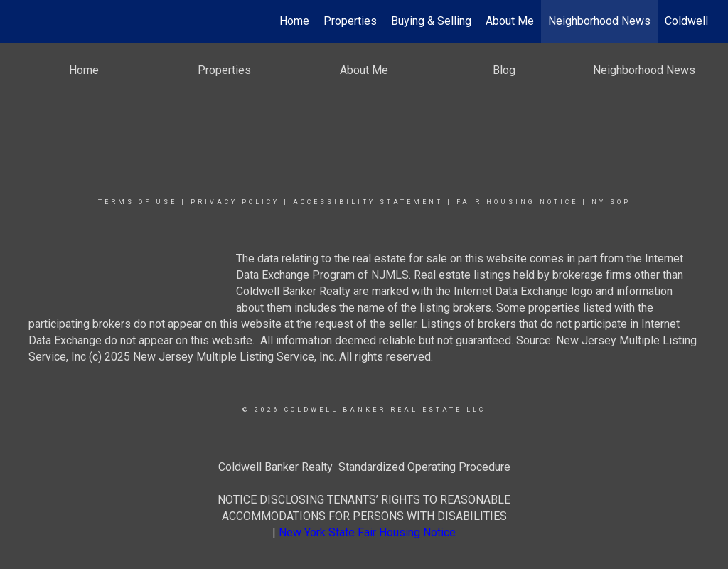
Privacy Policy (235, 202)
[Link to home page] (27, 21)
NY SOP (611, 202)
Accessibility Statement (368, 202)
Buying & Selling (431, 21)
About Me (510, 21)
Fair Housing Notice (517, 202)
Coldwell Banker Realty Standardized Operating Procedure (364, 467)
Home (294, 21)
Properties (350, 21)
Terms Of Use (138, 202)
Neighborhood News (599, 21)
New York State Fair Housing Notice (367, 532)
